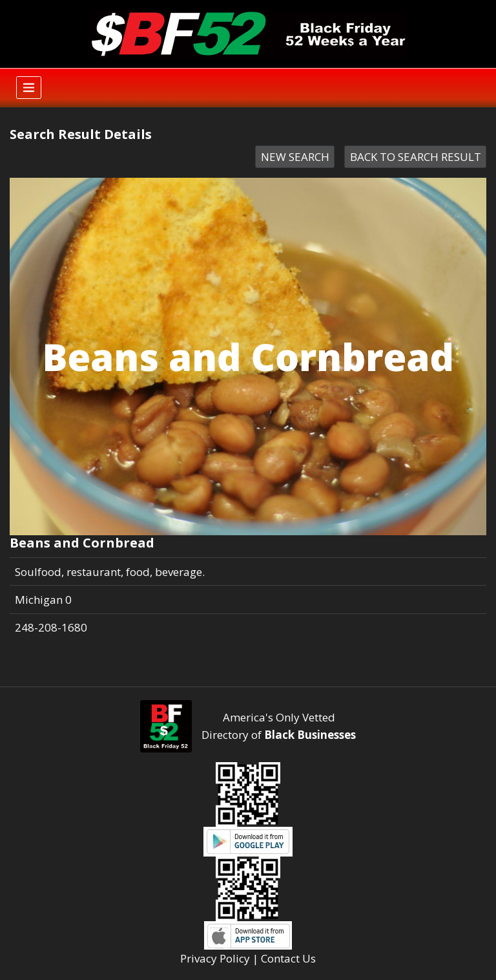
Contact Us (288, 958)
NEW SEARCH (295, 157)
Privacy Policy (215, 958)
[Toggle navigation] (29, 88)
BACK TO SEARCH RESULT (416, 157)
